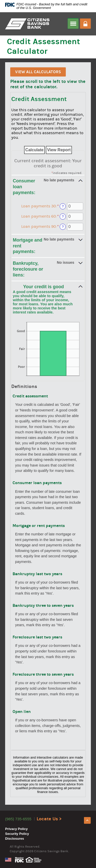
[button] (48, 186)
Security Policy (17, 834)
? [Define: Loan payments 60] (63, 216)
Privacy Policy (16, 829)
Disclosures (15, 839)
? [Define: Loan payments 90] (63, 227)
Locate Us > (49, 819)
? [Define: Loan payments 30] (63, 206)
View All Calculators (38, 72)
